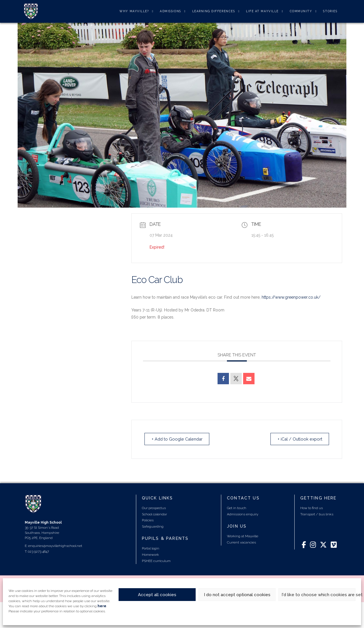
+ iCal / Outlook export (297, 439)
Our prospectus (154, 508)
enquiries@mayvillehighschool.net (55, 546)
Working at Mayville (243, 536)
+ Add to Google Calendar (179, 439)
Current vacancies (241, 543)
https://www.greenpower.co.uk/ (291, 297)
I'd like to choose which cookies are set (318, 595)
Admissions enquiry (243, 514)
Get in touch (237, 508)
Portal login (151, 549)
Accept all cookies (157, 595)
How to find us (312, 508)
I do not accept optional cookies (237, 595)
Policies (148, 520)
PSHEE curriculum (156, 561)
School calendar (154, 514)
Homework (150, 555)
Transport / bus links (317, 514)
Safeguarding (153, 527)
